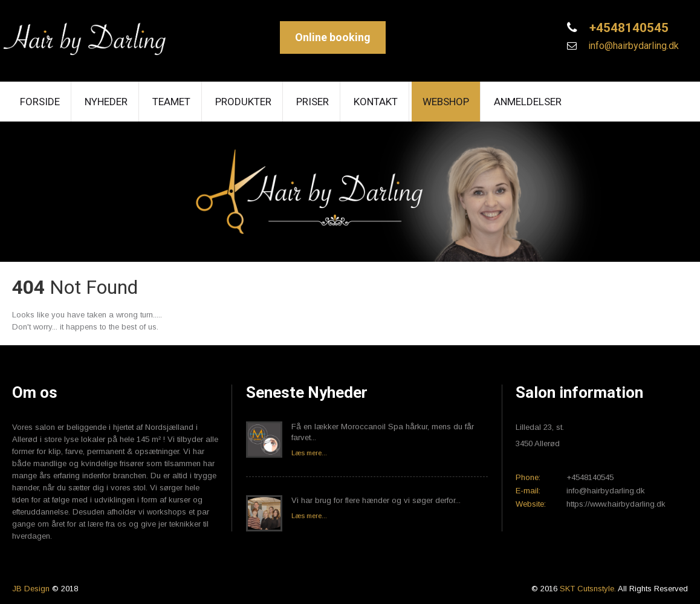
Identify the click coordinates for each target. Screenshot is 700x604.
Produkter (243, 102)
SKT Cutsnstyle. (589, 589)
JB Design (31, 589)
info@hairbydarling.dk (632, 46)
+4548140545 (627, 28)
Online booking (333, 37)
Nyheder (106, 102)
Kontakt (376, 102)
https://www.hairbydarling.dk (616, 504)
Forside (40, 102)
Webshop (446, 102)
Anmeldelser (528, 102)
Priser (313, 102)
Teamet (171, 102)
